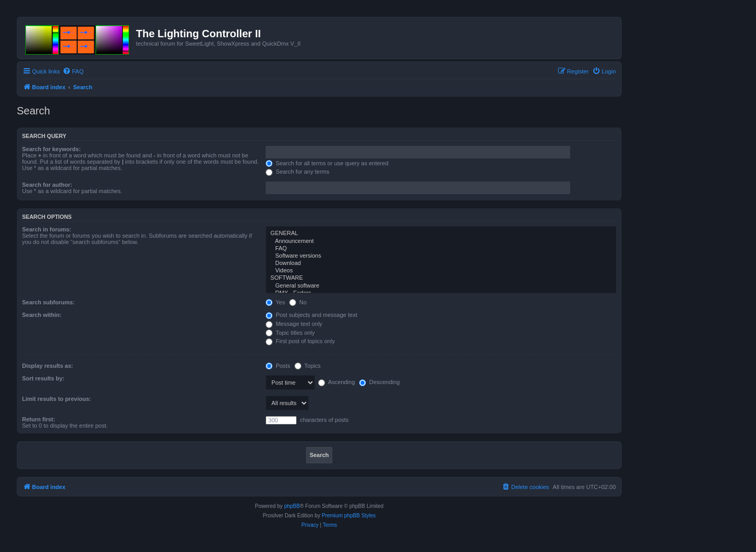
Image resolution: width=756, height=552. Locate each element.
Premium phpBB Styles (349, 516)
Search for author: (47, 185)
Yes (275, 302)
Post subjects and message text (311, 315)
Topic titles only (290, 333)
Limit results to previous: (56, 399)
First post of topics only (300, 341)
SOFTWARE (441, 278)
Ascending (337, 382)
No (298, 302)
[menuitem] (73, 71)
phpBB (292, 506)
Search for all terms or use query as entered (327, 163)
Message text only (294, 324)
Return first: (39, 419)
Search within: (42, 315)
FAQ (441, 249)
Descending (379, 382)
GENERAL (441, 233)
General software (441, 286)
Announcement (441, 241)
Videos (441, 271)
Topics (308, 366)
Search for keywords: (51, 149)
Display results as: (48, 366)
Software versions (441, 256)
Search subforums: (48, 302)
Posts (278, 366)
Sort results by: (43, 378)
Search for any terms (297, 172)
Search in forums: (47, 229)
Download (441, 263)
